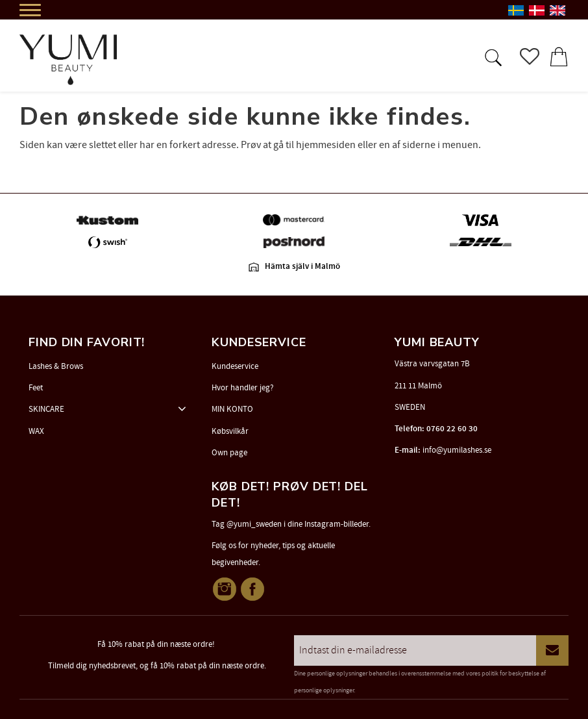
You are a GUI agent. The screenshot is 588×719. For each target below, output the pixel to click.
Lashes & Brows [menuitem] (56, 366)
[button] (492, 57)
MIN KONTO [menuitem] (232, 409)
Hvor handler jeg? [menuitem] (243, 388)
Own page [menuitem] (229, 453)
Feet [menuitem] (36, 388)
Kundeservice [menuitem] (235, 366)
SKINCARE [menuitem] (46, 409)
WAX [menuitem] (36, 431)
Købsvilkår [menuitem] (230, 431)
